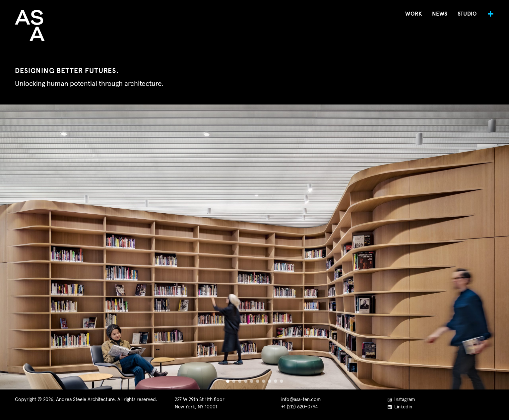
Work (414, 14)
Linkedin (400, 407)
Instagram (401, 400)
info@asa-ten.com (301, 400)
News (440, 14)
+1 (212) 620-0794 (299, 407)
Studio (467, 14)
